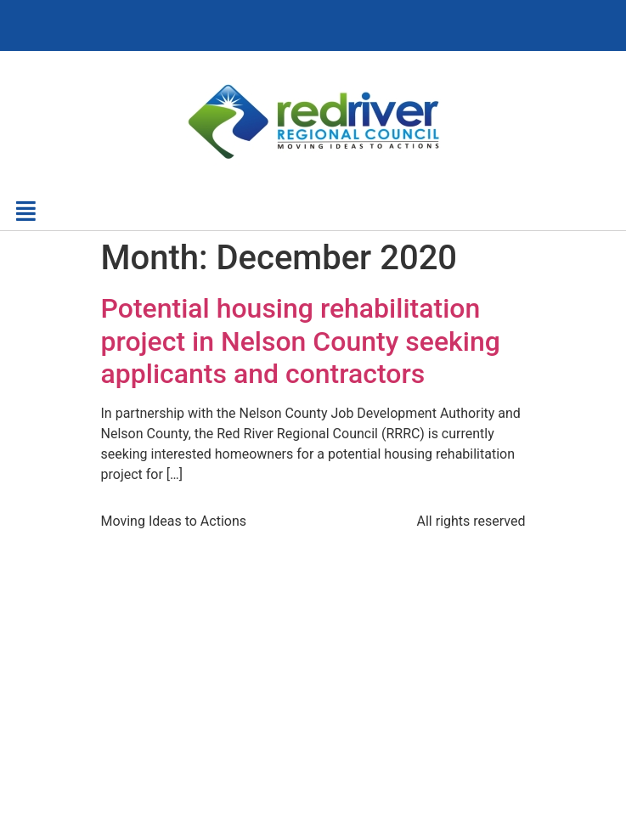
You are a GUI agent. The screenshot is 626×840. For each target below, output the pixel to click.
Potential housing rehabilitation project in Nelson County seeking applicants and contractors (301, 341)
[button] (25, 211)
